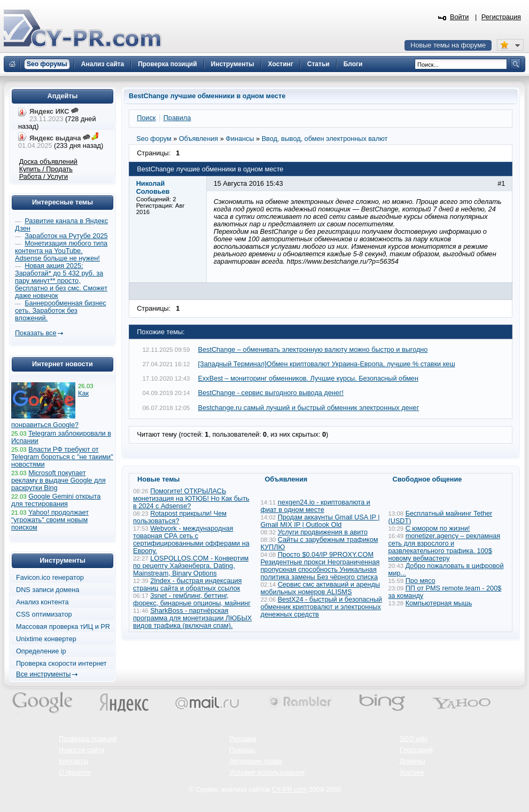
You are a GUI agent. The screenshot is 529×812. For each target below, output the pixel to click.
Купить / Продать (46, 169)
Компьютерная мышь (439, 603)
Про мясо (421, 581)
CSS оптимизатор (44, 614)
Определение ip (41, 651)
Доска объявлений (48, 162)
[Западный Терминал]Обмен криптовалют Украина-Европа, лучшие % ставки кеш (327, 364)
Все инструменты (43, 674)
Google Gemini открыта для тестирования (56, 500)
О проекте (75, 772)
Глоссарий (416, 750)
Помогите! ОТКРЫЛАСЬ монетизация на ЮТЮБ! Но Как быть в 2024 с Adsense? (191, 499)
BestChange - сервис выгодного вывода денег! (271, 393)
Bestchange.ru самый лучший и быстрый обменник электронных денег (309, 408)
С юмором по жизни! (438, 529)
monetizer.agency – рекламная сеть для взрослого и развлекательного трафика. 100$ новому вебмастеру (445, 547)
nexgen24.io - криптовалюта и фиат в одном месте (316, 506)
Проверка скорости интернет (61, 664)
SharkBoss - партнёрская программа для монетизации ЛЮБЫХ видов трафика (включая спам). (192, 618)
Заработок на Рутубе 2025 (66, 236)
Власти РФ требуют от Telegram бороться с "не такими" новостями (62, 457)
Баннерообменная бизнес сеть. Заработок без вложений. (61, 311)
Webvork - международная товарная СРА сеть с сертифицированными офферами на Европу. (191, 540)
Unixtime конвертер (46, 639)
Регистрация (501, 17)
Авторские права (256, 761)
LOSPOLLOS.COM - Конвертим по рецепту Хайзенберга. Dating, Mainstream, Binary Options (191, 566)
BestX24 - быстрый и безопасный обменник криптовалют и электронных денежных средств (321, 607)
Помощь (242, 750)
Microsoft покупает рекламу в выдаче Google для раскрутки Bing (59, 480)
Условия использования (267, 772)
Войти (460, 17)
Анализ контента (42, 602)
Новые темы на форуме (448, 45)
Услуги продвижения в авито (323, 532)
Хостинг (412, 772)
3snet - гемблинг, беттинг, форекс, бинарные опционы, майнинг (192, 600)
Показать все (36, 333)
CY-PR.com (290, 790)
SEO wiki (413, 739)
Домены (413, 761)
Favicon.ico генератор (50, 578)
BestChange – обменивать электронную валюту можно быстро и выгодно (313, 350)
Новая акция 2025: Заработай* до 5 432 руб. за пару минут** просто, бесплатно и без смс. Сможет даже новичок (61, 281)
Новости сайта (82, 750)
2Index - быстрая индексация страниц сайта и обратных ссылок (187, 585)
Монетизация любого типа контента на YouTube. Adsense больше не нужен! (61, 251)
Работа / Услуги (44, 177)
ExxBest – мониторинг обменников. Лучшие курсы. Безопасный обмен (308, 379)
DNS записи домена (48, 590)
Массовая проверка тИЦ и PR (63, 627)
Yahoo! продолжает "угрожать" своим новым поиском (50, 520)
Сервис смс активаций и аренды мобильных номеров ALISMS (321, 588)
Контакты (73, 761)
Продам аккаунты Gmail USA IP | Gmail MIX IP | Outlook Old (320, 521)
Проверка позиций (88, 739)
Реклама (243, 739)
